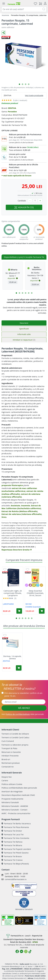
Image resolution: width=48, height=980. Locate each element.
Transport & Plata (9, 748)
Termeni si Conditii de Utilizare (15, 734)
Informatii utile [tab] (24, 334)
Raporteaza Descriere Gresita (17, 550)
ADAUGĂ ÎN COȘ (24, 207)
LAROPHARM (8, 604)
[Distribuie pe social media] (4, 33)
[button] (19, 84)
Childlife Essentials (33, 607)
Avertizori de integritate (12, 791)
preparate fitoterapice (12, 485)
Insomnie (5, 15)
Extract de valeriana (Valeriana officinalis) (22, 514)
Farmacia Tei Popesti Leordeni (16, 849)
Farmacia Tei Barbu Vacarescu (16, 823)
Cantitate (22, 201)
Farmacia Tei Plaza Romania (15, 827)
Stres (4, 517)
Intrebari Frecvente (10, 756)
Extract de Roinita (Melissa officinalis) (20, 511)
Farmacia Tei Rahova (12, 842)
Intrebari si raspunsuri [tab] (24, 340)
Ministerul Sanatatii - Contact (14, 810)
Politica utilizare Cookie (12, 784)
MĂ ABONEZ (24, 708)
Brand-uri (6, 759)
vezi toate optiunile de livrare (16, 175)
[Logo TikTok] (30, 951)
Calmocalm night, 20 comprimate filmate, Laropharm (13, 593)
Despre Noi (7, 777)
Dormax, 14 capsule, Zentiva (12, 657)
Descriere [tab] (24, 323)
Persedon (12, 111)
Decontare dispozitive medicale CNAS (18, 795)
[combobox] (24, 9)
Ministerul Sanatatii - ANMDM (15, 806)
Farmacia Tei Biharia (12, 845)
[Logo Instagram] (26, 951)
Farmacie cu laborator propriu (15, 745)
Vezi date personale (23, 714)
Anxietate (15, 505)
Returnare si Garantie (11, 752)
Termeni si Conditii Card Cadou (15, 737)
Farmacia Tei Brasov (12, 856)
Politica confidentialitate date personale (19, 788)
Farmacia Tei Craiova (12, 860)
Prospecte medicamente (12, 799)
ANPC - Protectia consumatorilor (16, 813)
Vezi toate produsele (34, 95)
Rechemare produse (11, 763)
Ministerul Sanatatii (10, 802)
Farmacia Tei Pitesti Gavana (15, 853)
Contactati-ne (8, 767)
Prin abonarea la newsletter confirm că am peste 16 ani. (23, 694)
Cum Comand (8, 741)
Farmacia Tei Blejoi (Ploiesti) (15, 864)
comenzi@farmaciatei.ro (16, 879)
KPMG (35, 942)
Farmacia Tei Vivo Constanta (15, 838)
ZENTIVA (12, 108)
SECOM (29, 604)
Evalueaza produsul (10, 103)
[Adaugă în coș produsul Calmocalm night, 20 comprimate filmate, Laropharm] (19, 611)
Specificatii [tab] (24, 329)
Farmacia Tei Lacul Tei (13, 834)
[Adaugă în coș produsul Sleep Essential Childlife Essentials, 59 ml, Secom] (42, 611)
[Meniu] (4, 4)
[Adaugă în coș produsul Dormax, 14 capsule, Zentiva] (19, 668)
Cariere (5, 780)
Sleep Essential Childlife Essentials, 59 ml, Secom (35, 593)
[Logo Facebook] (17, 951)
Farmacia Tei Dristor (12, 831)
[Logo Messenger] (22, 951)
